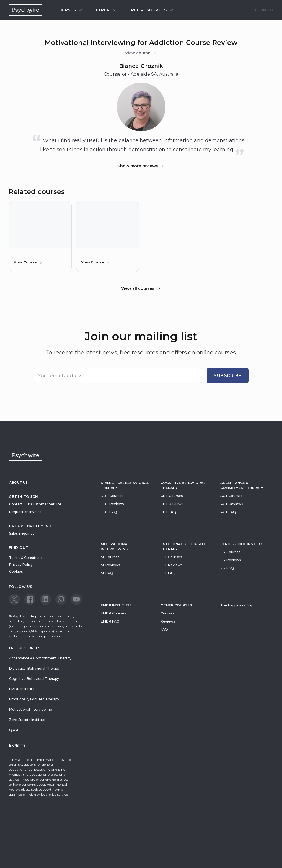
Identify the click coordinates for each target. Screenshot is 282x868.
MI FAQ (107, 573)
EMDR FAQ (110, 621)
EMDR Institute (116, 605)
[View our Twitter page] (14, 599)
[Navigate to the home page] (25, 10)
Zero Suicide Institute (27, 720)
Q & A (14, 730)
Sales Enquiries (22, 533)
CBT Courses (172, 496)
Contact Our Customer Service (35, 504)
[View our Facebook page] (30, 599)
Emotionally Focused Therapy (183, 546)
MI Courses (110, 557)
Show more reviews (141, 166)
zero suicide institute (243, 544)
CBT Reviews (172, 504)
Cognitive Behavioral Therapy (183, 485)
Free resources (151, 10)
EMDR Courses (113, 613)
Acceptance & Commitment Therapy (242, 485)
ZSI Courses (230, 552)
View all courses (141, 288)
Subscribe (228, 376)
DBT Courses (112, 496)
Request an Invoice (25, 512)
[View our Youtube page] (76, 599)
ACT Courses (231, 496)
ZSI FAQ (227, 568)
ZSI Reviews (231, 560)
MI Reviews (110, 565)
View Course (29, 262)
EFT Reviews (171, 565)
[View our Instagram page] (61, 599)
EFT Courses (171, 557)
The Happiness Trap (237, 605)
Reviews (168, 621)
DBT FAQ (109, 512)
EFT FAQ (168, 573)
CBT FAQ (168, 512)
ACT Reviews (232, 504)
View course (141, 53)
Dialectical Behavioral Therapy (125, 485)
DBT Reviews (112, 504)
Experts (105, 10)
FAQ (164, 629)
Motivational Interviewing (115, 546)
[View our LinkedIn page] (45, 599)
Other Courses (176, 605)
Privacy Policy (21, 564)
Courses (69, 10)
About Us (18, 482)
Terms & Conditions (26, 558)
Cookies (16, 571)
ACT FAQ (228, 512)
